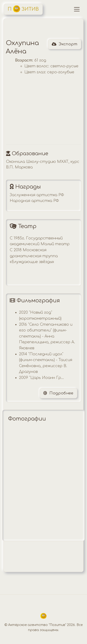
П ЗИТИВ (23, 9)
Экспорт (65, 44)
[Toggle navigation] (77, 9)
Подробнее (58, 393)
